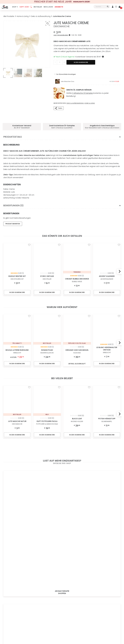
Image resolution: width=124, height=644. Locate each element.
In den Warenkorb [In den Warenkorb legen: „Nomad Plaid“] (47, 353)
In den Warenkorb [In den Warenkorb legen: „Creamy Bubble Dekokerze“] (77, 285)
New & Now (48, 7)
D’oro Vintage (47, 244)
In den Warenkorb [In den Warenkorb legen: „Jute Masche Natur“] (17, 424)
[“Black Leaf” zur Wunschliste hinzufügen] (89, 377)
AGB (52, 610)
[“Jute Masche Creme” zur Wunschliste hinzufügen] (65, 67)
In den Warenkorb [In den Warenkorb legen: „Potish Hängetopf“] (107, 424)
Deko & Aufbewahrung (41, 16)
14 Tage (81, 511)
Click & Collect (73, 576)
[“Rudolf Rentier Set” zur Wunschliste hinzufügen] (29, 237)
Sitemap (80, 610)
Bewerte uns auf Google (107, 577)
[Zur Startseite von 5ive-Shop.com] (11, 611)
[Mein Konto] (113, 7)
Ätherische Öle (47, 568)
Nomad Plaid (47, 318)
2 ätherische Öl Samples (83, 85)
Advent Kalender (107, 244)
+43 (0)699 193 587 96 (109, 567)
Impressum (47, 576)
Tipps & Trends (47, 561)
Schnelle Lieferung (75, 565)
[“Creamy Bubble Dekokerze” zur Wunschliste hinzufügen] (89, 237)
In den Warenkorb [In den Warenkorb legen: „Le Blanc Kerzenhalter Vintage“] (107, 353)
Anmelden (17, 561)
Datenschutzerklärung (88, 545)
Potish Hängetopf (107, 384)
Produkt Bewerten (13, 216)
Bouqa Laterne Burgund (17, 318)
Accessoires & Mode (77, 466)
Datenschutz (71, 610)
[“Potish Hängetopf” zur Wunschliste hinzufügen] (119, 377)
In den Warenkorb (81, 62)
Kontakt (47, 580)
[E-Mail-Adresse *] (51, 540)
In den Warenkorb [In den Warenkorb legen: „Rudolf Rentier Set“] (17, 285)
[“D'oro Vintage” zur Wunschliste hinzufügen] (59, 237)
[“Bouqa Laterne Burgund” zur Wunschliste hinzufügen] (29, 308)
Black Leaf (77, 384)
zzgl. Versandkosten (62, 35)
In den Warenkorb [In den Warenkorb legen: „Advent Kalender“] (107, 285)
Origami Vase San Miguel (77, 318)
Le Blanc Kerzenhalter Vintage (107, 316)
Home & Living (23, 16)
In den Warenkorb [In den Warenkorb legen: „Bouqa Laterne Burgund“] (17, 353)
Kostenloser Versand (43, 511)
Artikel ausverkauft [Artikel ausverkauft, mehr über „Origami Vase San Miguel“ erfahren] (77, 353)
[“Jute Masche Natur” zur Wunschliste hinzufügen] (29, 377)
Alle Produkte (9, 16)
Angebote (59, 7)
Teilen (60, 100)
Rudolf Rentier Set (17, 244)
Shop (14, 7)
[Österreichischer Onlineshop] (77, 589)
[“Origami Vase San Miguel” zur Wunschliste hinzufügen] (89, 308)
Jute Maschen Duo (67, 74)
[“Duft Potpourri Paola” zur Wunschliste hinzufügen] (59, 377)
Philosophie (47, 565)
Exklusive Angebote (107, 466)
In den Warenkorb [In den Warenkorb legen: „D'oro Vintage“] (47, 285)
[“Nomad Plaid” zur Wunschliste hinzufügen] (59, 308)
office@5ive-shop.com (110, 569)
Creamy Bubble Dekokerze (77, 247)
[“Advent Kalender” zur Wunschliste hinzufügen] (119, 237)
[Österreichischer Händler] (77, 591)
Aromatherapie (17, 466)
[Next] (119, 264)
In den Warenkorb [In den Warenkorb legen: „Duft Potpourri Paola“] (47, 424)
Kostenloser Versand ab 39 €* (90, 57)
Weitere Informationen (77, 580)
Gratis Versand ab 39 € (77, 561)
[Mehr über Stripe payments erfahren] (114, 611)
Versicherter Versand (76, 572)
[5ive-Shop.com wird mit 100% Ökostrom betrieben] (107, 593)
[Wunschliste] (116, 7)
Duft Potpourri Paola (47, 386)
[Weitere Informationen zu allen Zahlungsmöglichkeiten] (47, 595)
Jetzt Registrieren (22, 565)
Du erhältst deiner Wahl (62, 511)
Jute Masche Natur (17, 386)
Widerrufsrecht (60, 610)
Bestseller (38, 7)
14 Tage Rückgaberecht (77, 568)
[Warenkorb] (120, 7)
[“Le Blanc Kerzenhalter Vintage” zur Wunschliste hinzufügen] (119, 308)
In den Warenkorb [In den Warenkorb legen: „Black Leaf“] (77, 424)
